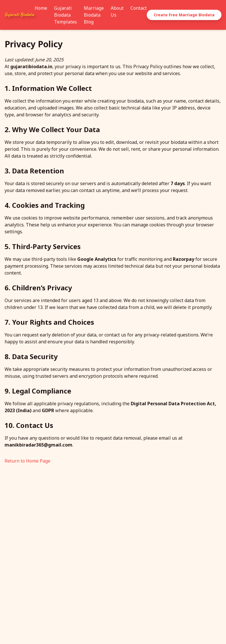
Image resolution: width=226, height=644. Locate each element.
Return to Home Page (27, 461)
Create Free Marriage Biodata (184, 15)
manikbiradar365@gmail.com (38, 445)
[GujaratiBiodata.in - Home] (20, 15)
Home (41, 8)
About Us (117, 11)
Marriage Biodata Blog (94, 15)
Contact (139, 8)
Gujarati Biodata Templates (66, 15)
